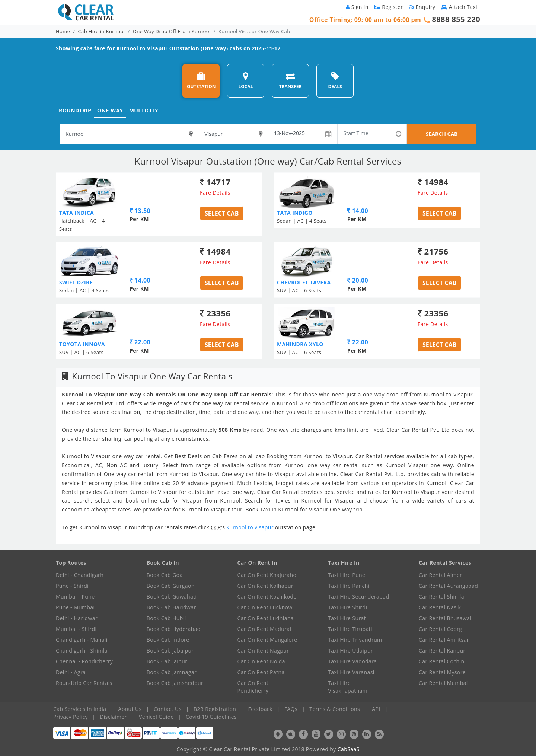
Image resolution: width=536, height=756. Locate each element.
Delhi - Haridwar (77, 618)
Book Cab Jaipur (167, 661)
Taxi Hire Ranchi (349, 586)
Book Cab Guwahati (172, 596)
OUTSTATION (201, 81)
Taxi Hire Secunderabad (358, 596)
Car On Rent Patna (261, 672)
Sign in (357, 7)
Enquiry (422, 7)
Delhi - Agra (71, 672)
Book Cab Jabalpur (170, 650)
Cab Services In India (80, 709)
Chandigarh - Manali (82, 640)
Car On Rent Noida (261, 661)
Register (389, 7)
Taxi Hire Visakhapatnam (348, 687)
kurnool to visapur (251, 527)
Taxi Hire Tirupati (350, 629)
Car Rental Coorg (440, 629)
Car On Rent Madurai (264, 629)
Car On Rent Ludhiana (266, 618)
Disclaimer (113, 717)
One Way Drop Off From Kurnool (172, 31)
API (376, 709)
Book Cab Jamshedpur (175, 683)
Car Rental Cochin (441, 661)
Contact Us (168, 709)
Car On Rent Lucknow (265, 607)
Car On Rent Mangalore (267, 640)
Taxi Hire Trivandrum (355, 640)
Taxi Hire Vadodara (352, 661)
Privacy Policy (71, 717)
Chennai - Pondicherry (84, 661)
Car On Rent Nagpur (263, 650)
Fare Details (215, 193)
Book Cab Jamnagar (172, 672)
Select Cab (222, 213)
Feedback (260, 709)
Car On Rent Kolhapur (266, 586)
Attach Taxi (459, 7)
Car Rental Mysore (442, 672)
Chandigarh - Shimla (82, 650)
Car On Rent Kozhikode (267, 596)
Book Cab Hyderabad (174, 629)
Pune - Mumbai (75, 607)
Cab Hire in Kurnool (102, 31)
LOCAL (245, 81)
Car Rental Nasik (440, 607)
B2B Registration (215, 709)
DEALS (335, 81)
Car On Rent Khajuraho (267, 575)
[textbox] (129, 134)
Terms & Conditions (335, 709)
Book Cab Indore (168, 640)
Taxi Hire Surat (347, 618)
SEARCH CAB (442, 134)
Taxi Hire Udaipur (350, 650)
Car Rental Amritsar (444, 640)
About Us (130, 709)
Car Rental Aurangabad (448, 586)
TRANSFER (291, 81)
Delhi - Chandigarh (80, 575)
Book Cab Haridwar (171, 607)
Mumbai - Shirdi (76, 629)
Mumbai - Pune (75, 596)
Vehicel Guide (156, 717)
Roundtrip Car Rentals (84, 683)
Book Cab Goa (165, 575)
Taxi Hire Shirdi (347, 607)
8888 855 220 (456, 19)
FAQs (291, 709)
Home (63, 31)
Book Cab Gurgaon (171, 586)
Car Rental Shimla (441, 596)
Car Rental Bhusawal (445, 618)
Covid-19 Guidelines (211, 717)
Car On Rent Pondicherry (253, 687)
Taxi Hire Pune (347, 575)
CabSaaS (349, 749)
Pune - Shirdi (72, 586)
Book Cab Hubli (166, 618)
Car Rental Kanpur (442, 650)
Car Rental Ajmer (440, 575)
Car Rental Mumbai (443, 683)
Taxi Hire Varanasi (351, 672)
